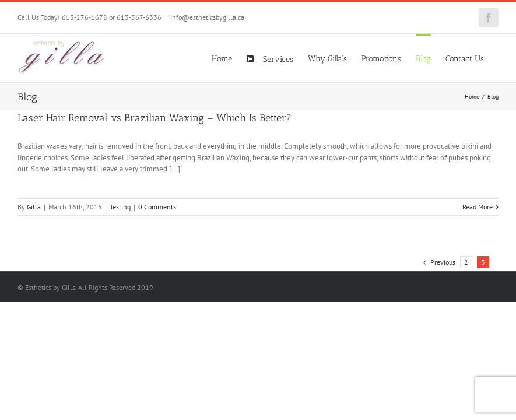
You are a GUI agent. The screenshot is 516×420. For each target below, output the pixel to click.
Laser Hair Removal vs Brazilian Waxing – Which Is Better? (155, 118)
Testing (120, 207)
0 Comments (157, 207)
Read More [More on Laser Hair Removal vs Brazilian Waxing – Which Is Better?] (478, 207)
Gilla (34, 207)
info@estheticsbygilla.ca (207, 17)
